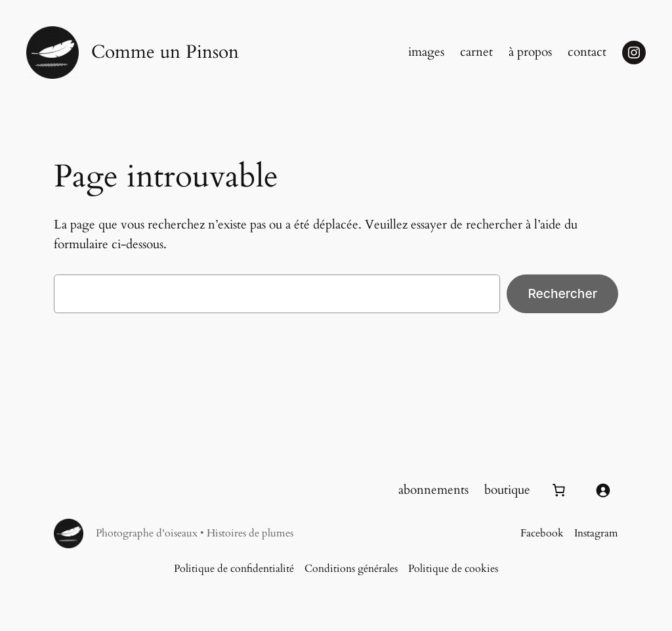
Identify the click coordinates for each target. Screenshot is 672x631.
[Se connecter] (602, 490)
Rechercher (562, 294)
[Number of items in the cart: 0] (558, 490)
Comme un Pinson (165, 52)
